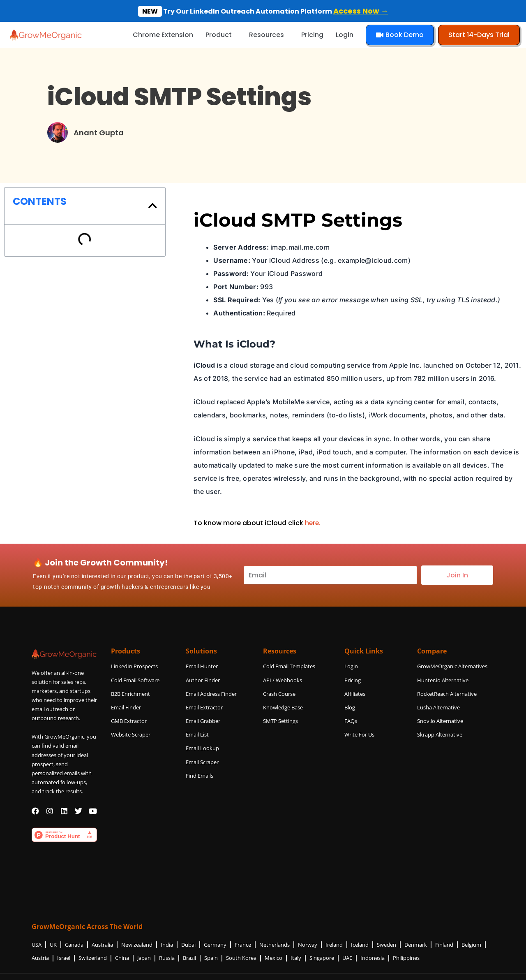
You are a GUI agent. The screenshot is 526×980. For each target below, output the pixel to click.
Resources (266, 35)
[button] (153, 206)
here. (313, 523)
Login (345, 35)
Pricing (312, 35)
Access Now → (361, 11)
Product (219, 35)
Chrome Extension (163, 35)
